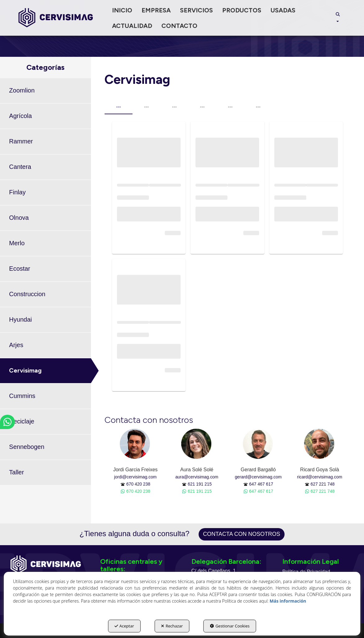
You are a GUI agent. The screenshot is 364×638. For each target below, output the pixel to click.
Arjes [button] (16, 345)
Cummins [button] (22, 396)
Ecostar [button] (20, 269)
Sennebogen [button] (27, 447)
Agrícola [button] (20, 116)
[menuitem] (122, 10)
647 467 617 (261, 484)
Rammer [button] (21, 141)
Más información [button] (288, 601)
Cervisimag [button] (25, 370)
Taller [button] (16, 472)
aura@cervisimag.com (197, 477)
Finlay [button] (17, 192)
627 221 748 (323, 484)
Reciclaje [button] (22, 421)
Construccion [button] (27, 294)
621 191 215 (200, 484)
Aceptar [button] (124, 626)
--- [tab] (118, 107)
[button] (56, 18)
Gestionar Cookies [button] (230, 626)
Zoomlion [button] (22, 90)
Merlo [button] (17, 243)
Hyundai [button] (20, 319)
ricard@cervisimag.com (319, 477)
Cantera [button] (20, 167)
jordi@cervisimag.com (135, 477)
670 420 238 (138, 484)
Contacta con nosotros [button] (241, 534)
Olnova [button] (19, 218)
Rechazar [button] (172, 626)
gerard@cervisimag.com (258, 477)
